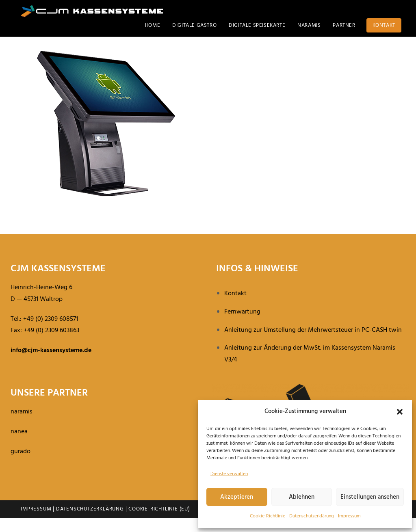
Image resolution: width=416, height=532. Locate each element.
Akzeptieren (237, 497)
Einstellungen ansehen (370, 497)
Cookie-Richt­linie (268, 516)
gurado (21, 466)
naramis (22, 426)
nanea (19, 446)
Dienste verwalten (229, 474)
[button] (400, 412)
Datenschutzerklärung (90, 523)
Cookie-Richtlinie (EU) (159, 523)
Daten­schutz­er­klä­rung (312, 516)
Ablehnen (302, 497)
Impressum (349, 516)
